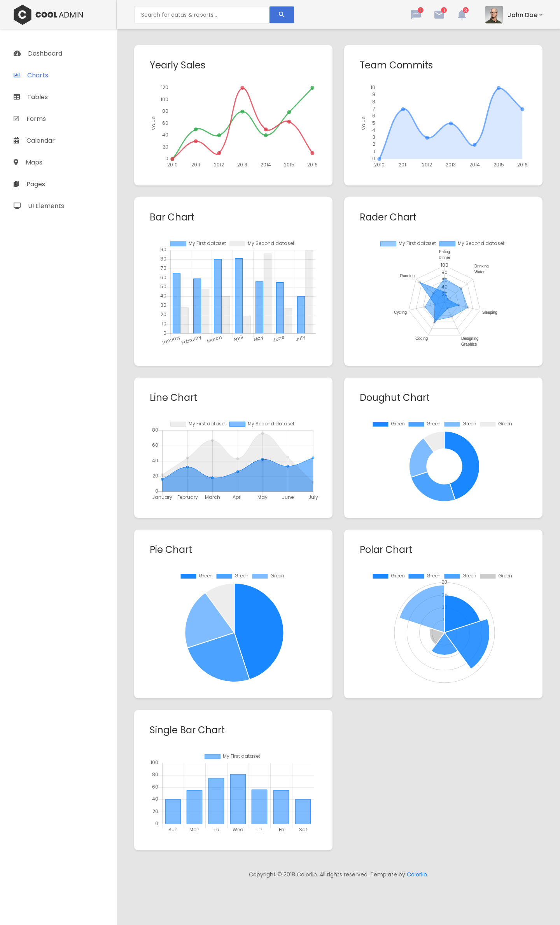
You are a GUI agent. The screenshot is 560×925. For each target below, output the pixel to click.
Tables (31, 97)
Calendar (34, 141)
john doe (522, 15)
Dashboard (38, 53)
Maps (28, 162)
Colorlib (417, 874)
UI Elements (39, 206)
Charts (31, 75)
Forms (30, 119)
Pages (29, 184)
